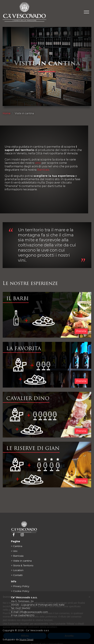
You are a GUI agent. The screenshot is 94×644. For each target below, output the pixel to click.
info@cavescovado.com (34, 612)
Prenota (81, 331)
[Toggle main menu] (86, 12)
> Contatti (17, 575)
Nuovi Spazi (26, 639)
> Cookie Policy (20, 591)
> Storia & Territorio (22, 565)
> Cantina (17, 546)
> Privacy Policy (20, 586)
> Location (17, 570)
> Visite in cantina (21, 561)
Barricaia (33, 170)
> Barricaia (17, 556)
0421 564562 (23, 608)
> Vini (14, 551)
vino (28, 163)
